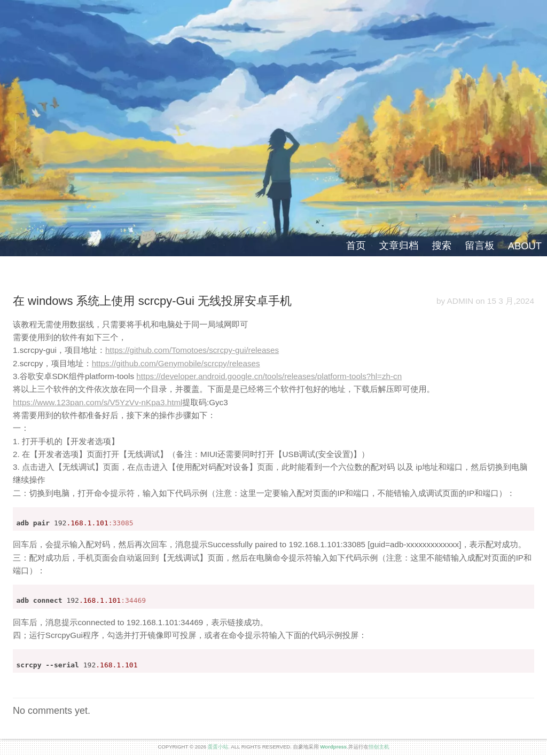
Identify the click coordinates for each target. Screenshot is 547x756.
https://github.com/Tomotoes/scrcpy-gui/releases (192, 350)
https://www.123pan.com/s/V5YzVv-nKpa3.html (97, 402)
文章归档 (399, 245)
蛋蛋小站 (218, 747)
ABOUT (525, 246)
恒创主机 (379, 747)
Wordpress (333, 747)
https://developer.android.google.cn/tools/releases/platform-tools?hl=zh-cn (269, 376)
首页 (356, 245)
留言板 (479, 245)
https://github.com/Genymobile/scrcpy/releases (176, 363)
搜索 (441, 245)
